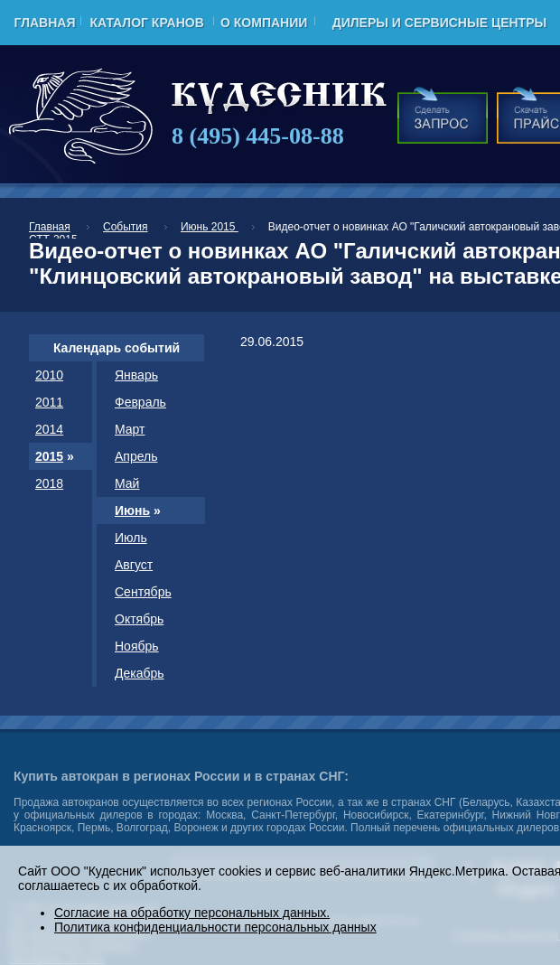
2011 (49, 402)
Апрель (136, 456)
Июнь (132, 511)
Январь (136, 375)
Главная (45, 23)
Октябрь (139, 619)
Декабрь (140, 673)
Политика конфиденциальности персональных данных (215, 927)
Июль (131, 538)
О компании (264, 23)
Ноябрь (137, 646)
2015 (49, 456)
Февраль (140, 402)
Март (130, 429)
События (126, 227)
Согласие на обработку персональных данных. (192, 913)
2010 (49, 375)
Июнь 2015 (210, 227)
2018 (49, 483)
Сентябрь (143, 592)
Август (134, 565)
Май (127, 483)
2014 (49, 429)
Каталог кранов (146, 23)
